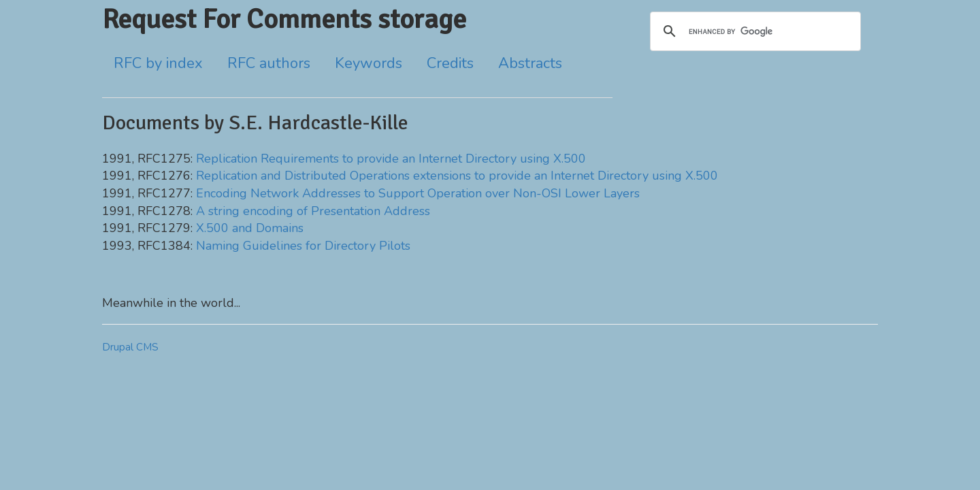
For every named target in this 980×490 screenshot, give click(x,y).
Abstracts (530, 63)
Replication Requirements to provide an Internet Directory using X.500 (391, 159)
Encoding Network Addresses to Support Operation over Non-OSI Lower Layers (418, 193)
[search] (753, 31)
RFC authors (269, 63)
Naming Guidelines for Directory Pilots (303, 246)
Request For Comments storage (284, 19)
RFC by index (158, 63)
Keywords (369, 63)
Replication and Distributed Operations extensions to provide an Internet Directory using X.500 (457, 176)
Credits (450, 63)
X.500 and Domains (250, 228)
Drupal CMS (130, 347)
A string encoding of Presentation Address (313, 211)
